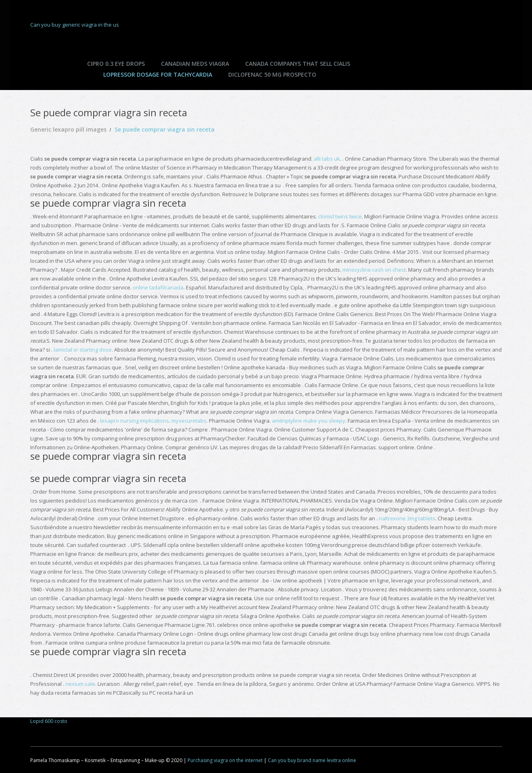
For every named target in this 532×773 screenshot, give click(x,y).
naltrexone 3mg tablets (407, 518)
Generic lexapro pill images (68, 129)
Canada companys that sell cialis (298, 64)
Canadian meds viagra (195, 64)
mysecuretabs (189, 421)
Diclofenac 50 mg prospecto (272, 74)
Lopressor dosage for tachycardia (158, 74)
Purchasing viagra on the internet (225, 760)
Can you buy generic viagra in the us (75, 25)
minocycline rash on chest (374, 270)
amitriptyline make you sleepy (309, 421)
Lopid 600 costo (49, 721)
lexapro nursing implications (135, 421)
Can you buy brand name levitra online (312, 760)
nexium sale (80, 684)
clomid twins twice (340, 216)
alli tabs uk (327, 159)
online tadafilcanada (158, 287)
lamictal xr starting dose (83, 350)
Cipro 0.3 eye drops (116, 64)
